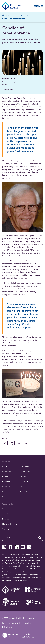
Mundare (24, 477)
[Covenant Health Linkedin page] (29, 547)
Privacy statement (10, 623)
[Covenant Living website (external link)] (12, 602)
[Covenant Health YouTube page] (23, 547)
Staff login (9, 627)
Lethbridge (24, 467)
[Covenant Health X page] (17, 547)
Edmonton (7, 487)
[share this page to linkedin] (19, 443)
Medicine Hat (25, 472)
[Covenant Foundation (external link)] (33, 602)
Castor (5, 477)
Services (6, 519)
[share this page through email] (26, 443)
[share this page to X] (12, 443)
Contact (6, 509)
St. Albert (24, 482)
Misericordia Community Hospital (21, 104)
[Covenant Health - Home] (12, 590)
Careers (6, 529)
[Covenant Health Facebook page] (10, 547)
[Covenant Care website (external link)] (33, 590)
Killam (5, 492)
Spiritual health (9, 89)
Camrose (6, 482)
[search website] (40, 538)
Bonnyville (7, 472)
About (5, 514)
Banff (4, 467)
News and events (10, 524)
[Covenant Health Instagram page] (4, 547)
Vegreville (24, 492)
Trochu (23, 487)
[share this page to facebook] (5, 443)
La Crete (6, 497)
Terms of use (27, 623)
